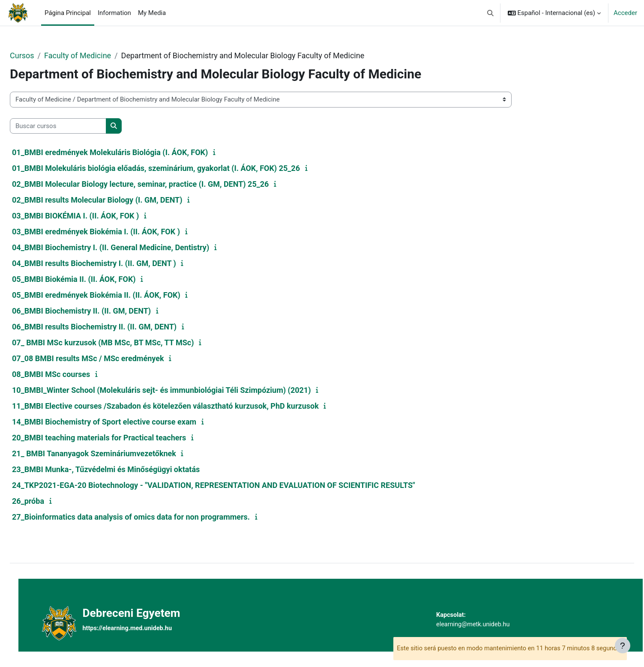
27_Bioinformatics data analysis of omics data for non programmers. (151, 517)
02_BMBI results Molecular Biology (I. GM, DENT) (118, 200)
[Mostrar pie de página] (623, 646)
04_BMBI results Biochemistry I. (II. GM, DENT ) (115, 263)
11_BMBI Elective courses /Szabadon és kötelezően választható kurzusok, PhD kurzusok (186, 406)
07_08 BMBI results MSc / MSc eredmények (109, 358)
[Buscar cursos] (79, 126)
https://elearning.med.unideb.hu (145, 628)
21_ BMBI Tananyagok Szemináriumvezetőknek (115, 453)
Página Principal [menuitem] (68, 13)
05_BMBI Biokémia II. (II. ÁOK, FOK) (94, 279)
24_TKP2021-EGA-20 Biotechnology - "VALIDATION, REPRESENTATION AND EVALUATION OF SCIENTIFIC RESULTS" (234, 485)
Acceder (625, 13)
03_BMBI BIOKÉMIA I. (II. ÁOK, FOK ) (96, 216)
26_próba (49, 501)
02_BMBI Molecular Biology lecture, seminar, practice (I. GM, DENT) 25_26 (161, 184)
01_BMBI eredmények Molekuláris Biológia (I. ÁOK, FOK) (130, 152)
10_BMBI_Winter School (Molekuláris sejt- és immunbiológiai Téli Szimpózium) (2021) (182, 390)
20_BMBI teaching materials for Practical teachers (120, 438)
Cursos (43, 55)
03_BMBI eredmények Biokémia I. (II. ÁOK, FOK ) (117, 232)
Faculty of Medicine (98, 55)
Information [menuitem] (114, 13)
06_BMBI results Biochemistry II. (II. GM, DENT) (115, 327)
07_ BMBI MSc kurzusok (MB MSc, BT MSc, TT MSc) (124, 342)
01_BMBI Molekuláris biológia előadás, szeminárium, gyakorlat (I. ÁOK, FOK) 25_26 (177, 168)
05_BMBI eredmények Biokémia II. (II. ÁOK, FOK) (117, 295)
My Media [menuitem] (152, 13)
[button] (490, 13)
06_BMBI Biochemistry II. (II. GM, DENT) (102, 311)
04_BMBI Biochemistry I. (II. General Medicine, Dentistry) (131, 247)
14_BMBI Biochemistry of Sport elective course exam (125, 422)
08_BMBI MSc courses (72, 374)
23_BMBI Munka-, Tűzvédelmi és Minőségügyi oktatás (126, 469)
